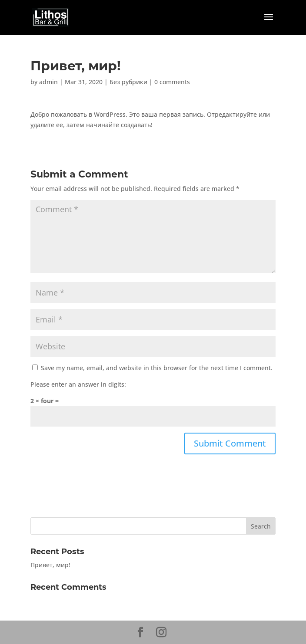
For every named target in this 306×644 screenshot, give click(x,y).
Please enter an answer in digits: (78, 384)
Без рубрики (128, 82)
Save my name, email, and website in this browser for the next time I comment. (157, 368)
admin (48, 82)
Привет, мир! (50, 565)
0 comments (172, 82)
